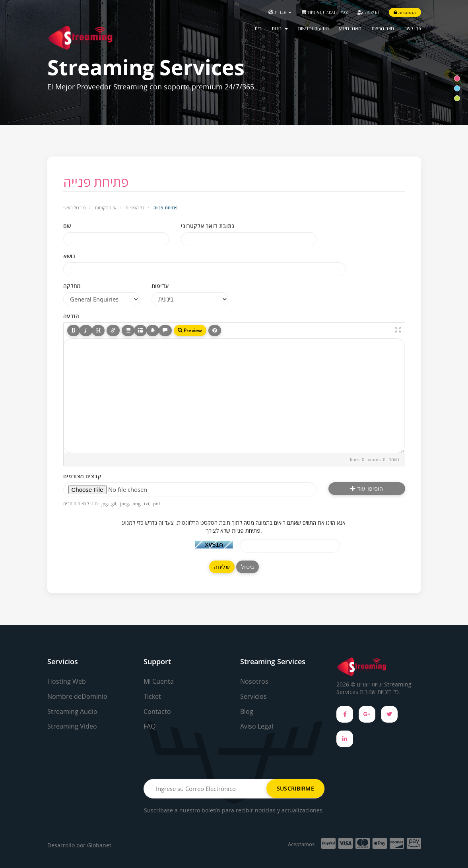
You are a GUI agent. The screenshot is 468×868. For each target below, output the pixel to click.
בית (258, 28)
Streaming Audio (72, 711)
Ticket (152, 696)
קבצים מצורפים (82, 476)
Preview (190, 330)
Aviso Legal (257, 726)
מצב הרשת (383, 28)
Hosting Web (67, 681)
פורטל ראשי (75, 208)
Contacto (157, 711)
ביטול (248, 567)
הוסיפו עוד (367, 488)
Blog (247, 711)
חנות (280, 28)
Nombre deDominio (77, 696)
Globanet (99, 845)
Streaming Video (72, 726)
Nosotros (254, 681)
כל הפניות (135, 208)
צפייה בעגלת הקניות (324, 12)
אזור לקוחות (106, 208)
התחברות (405, 12)
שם (67, 226)
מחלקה (72, 286)
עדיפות (160, 286)
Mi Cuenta (159, 681)
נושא (69, 256)
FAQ (150, 726)
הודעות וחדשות (313, 28)
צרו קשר (413, 28)
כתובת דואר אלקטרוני (208, 226)
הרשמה (368, 12)
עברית (280, 12)
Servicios (253, 696)
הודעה (71, 316)
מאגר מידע (350, 28)
